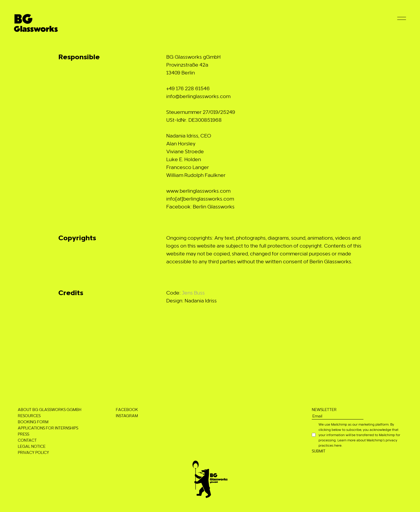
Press (23, 434)
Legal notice (32, 446)
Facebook (127, 409)
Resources (29, 416)
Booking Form (33, 422)
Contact (27, 440)
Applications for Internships (48, 428)
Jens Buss (193, 292)
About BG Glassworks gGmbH (50, 409)
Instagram (127, 416)
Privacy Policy (33, 452)
